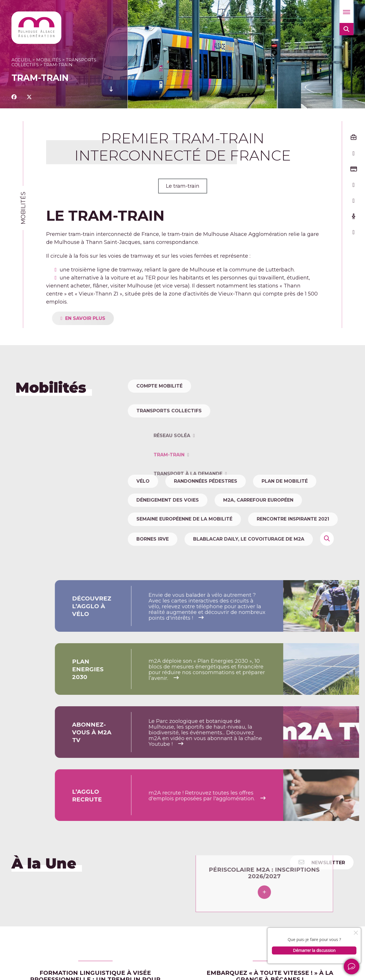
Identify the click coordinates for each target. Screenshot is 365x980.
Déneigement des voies (168, 500)
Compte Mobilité (159, 386)
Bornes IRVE (153, 539)
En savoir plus (104, 318)
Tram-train (169, 493)
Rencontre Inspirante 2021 (293, 519)
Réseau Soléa (172, 474)
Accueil (21, 60)
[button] (347, 11)
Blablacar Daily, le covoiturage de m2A (249, 539)
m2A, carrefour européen (258, 500)
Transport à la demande (188, 512)
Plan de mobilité (285, 481)
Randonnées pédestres (206, 481)
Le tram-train (183, 186)
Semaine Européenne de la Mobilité (184, 519)
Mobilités (49, 60)
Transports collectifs (169, 430)
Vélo (143, 481)
